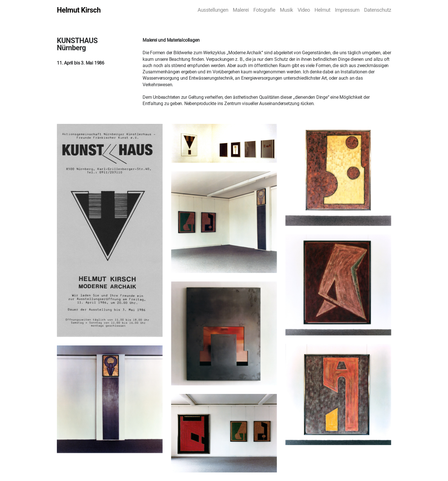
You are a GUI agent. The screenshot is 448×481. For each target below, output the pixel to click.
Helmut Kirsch (79, 10)
